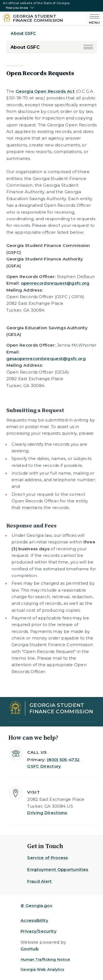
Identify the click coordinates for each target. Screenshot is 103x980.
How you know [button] (17, 8)
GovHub (30, 949)
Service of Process (48, 858)
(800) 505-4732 (63, 760)
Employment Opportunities (58, 869)
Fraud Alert (39, 881)
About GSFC (23, 33)
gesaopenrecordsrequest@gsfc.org (46, 359)
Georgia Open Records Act (45, 91)
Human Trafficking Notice (45, 959)
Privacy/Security (39, 931)
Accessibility (34, 920)
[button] (88, 47)
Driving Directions (47, 813)
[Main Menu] (93, 19)
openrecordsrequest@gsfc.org (55, 283)
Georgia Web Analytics (42, 969)
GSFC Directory (44, 766)
